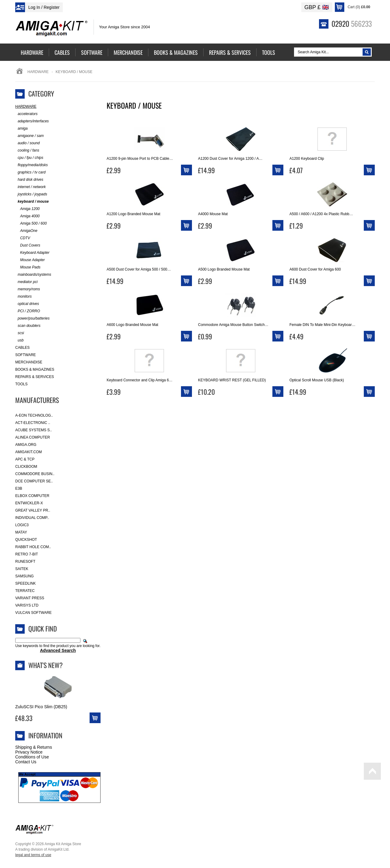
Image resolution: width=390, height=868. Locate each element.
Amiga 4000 (27, 216)
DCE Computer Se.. (34, 481)
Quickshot (26, 540)
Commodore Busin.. (35, 474)
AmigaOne (26, 231)
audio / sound (27, 143)
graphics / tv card (30, 172)
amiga (21, 129)
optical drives (27, 304)
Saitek (22, 569)
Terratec (25, 591)
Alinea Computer (33, 437)
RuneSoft (25, 562)
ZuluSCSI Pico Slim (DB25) (41, 707)
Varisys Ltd (27, 605)
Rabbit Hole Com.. (33, 547)
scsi (20, 333)
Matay (21, 532)
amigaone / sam (29, 136)
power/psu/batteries (32, 318)
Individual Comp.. (32, 518)
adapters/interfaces (32, 121)
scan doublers (28, 326)
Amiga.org (26, 445)
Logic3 (22, 525)
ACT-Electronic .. (33, 423)
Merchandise (29, 362)
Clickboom (26, 467)
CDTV (23, 238)
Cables (22, 348)
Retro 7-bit (27, 554)
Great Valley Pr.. (33, 510)
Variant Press (30, 598)
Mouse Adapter (30, 260)
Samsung (25, 576)
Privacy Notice (29, 752)
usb (19, 340)
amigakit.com (28, 452)
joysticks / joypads (31, 194)
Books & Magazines (35, 369)
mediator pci (26, 282)
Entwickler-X (29, 503)
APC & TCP (25, 459)
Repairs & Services (35, 377)
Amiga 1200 (27, 209)
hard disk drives (29, 180)
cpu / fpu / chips (29, 158)
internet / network (30, 187)
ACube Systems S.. (34, 430)
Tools (21, 384)
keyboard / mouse (32, 202)
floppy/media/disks (32, 165)
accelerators (26, 114)
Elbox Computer (32, 496)
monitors (23, 297)
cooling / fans (27, 150)
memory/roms (28, 289)
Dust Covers (28, 245)
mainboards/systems (33, 275)
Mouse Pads (28, 267)
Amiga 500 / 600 (31, 224)
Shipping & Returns (34, 747)
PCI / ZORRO (28, 311)
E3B (19, 488)
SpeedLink (25, 583)
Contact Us (26, 762)
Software (26, 355)
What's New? (46, 665)
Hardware (38, 72)
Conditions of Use (32, 757)
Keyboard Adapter (32, 253)
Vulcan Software (34, 613)
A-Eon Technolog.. (34, 415)
